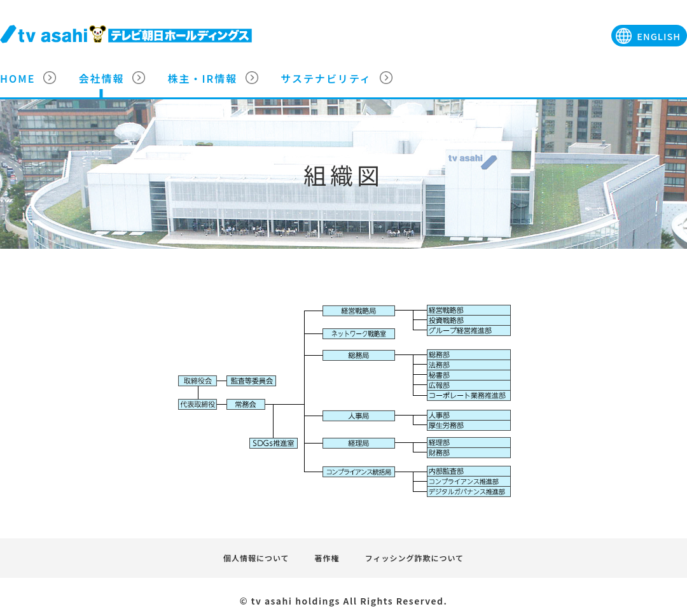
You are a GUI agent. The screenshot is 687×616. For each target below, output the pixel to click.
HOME (17, 78)
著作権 (327, 558)
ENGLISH (659, 36)
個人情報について (256, 558)
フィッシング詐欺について (414, 558)
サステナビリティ (326, 78)
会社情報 (101, 78)
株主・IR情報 (202, 78)
